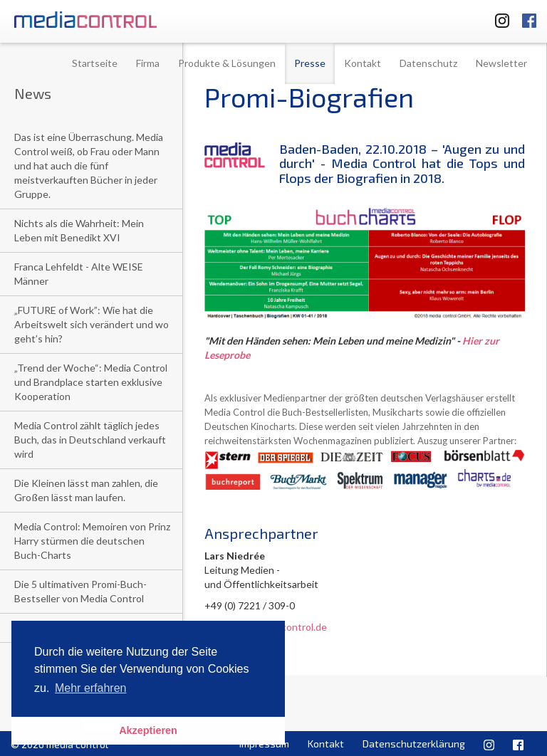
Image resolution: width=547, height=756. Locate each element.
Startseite (95, 63)
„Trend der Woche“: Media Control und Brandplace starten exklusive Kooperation (91, 382)
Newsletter (501, 63)
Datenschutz (428, 63)
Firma (148, 63)
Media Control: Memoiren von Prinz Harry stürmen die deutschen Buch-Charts (92, 541)
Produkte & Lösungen (227, 63)
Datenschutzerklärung (414, 744)
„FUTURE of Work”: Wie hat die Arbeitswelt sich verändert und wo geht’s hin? (92, 324)
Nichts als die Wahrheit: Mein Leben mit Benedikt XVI (79, 230)
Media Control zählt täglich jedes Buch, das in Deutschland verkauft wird (90, 440)
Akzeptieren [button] (148, 730)
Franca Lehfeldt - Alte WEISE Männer (79, 274)
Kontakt (363, 63)
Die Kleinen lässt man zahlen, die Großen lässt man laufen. (86, 490)
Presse (310, 63)
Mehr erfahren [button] (91, 688)
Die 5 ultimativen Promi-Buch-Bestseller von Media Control (80, 591)
